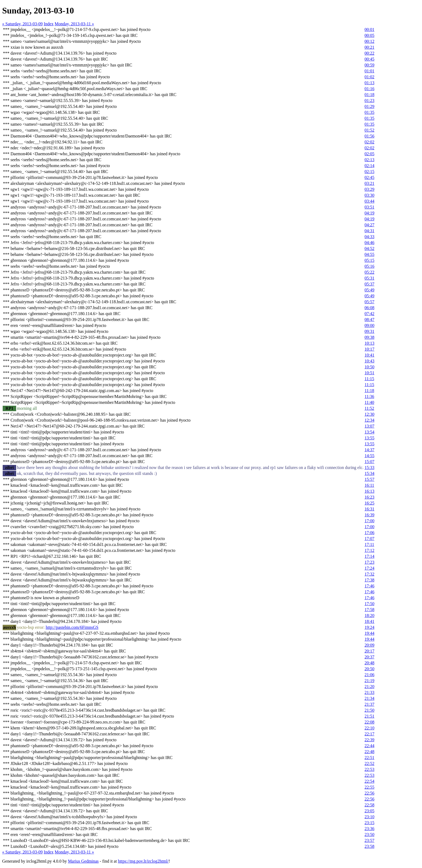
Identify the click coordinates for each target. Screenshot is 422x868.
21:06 (369, 675)
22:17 (369, 734)
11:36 (369, 396)
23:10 (369, 817)
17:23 (369, 562)
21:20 (369, 687)
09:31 (369, 331)
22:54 (369, 781)
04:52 (369, 248)
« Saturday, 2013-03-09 (22, 24)
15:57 (369, 479)
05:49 (369, 290)
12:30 (369, 414)
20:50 (369, 669)
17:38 (369, 580)
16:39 (369, 515)
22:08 (369, 722)
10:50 (369, 367)
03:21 (369, 183)
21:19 (369, 681)
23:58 (369, 846)
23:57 (369, 840)
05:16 (369, 266)
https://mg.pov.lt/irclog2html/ (143, 861)
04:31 (369, 231)
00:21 (369, 47)
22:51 (369, 758)
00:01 (369, 29)
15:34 (369, 473)
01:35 (369, 112)
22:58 (369, 805)
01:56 (369, 136)
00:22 (369, 53)
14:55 (369, 456)
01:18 (369, 95)
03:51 (369, 207)
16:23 (369, 497)
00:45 (369, 59)
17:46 (369, 586)
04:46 (369, 243)
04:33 (369, 237)
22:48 (369, 752)
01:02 (369, 77)
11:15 (369, 379)
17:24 (369, 568)
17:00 (369, 521)
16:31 (369, 509)
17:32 (369, 574)
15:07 (369, 462)
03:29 (369, 189)
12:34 (369, 420)
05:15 (369, 260)
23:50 (369, 835)
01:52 (369, 130)
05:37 (369, 284)
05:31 (369, 278)
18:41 (369, 621)
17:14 (369, 556)
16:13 (369, 491)
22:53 (369, 769)
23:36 (369, 829)
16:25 (369, 503)
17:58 (369, 610)
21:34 (369, 698)
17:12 (369, 550)
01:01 (369, 71)
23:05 (369, 811)
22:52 (369, 763)
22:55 (369, 787)
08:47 (369, 320)
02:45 (369, 177)
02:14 (369, 166)
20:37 (369, 657)
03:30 (369, 195)
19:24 (369, 627)
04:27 (369, 225)
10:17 (369, 349)
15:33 (369, 467)
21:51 (369, 716)
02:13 (369, 160)
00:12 (369, 41)
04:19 (369, 213)
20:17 (369, 651)
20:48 (369, 663)
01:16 (369, 89)
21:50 (369, 710)
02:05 (369, 154)
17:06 (369, 533)
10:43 (369, 361)
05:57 (369, 302)
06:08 (369, 308)
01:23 (369, 100)
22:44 (369, 746)
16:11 (369, 485)
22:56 (369, 793)
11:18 (369, 391)
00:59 (369, 65)
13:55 (369, 438)
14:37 (369, 450)
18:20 (369, 615)
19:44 (369, 633)
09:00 (369, 325)
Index (49, 24)
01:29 (369, 106)
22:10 (369, 728)
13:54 (369, 432)
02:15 (369, 172)
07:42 (369, 314)
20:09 (369, 645)
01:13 (369, 83)
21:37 (369, 704)
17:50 (369, 604)
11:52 (369, 408)
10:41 (369, 355)
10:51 (369, 373)
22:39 (369, 740)
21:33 (369, 692)
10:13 (369, 343)
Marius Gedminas (83, 861)
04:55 (369, 254)
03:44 (369, 201)
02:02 (369, 142)
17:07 (369, 539)
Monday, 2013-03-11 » (74, 24)
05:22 (369, 272)
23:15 (369, 823)
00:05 (369, 35)
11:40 (369, 402)
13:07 (369, 426)
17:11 (369, 544)
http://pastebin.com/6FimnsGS (72, 627)
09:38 (369, 337)
